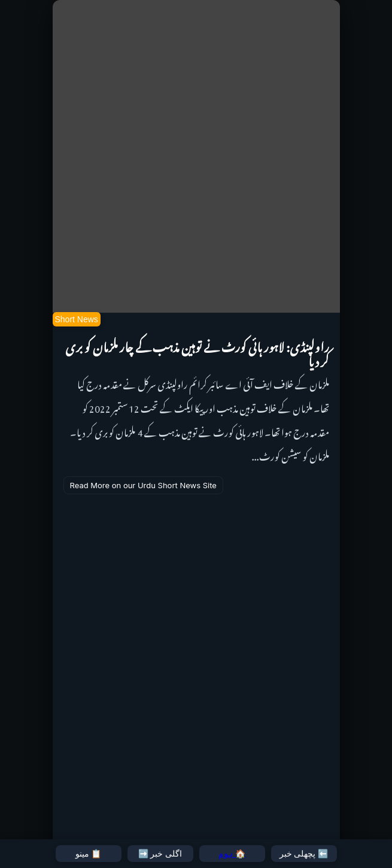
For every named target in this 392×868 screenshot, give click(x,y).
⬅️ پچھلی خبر (304, 854)
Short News (77, 319)
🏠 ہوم (232, 854)
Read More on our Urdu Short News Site (143, 485)
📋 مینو (89, 854)
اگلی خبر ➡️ (160, 854)
